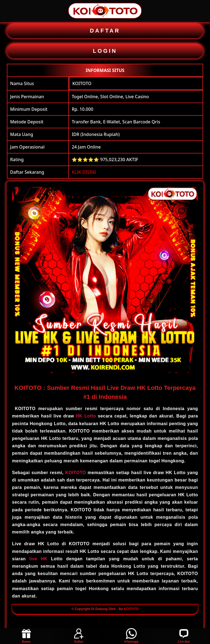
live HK (38, 559)
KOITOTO (82, 83)
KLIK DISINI (84, 172)
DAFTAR (105, 31)
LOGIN (105, 51)
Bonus (26, 636)
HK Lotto (86, 416)
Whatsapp (131, 636)
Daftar (79, 636)
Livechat (184, 636)
